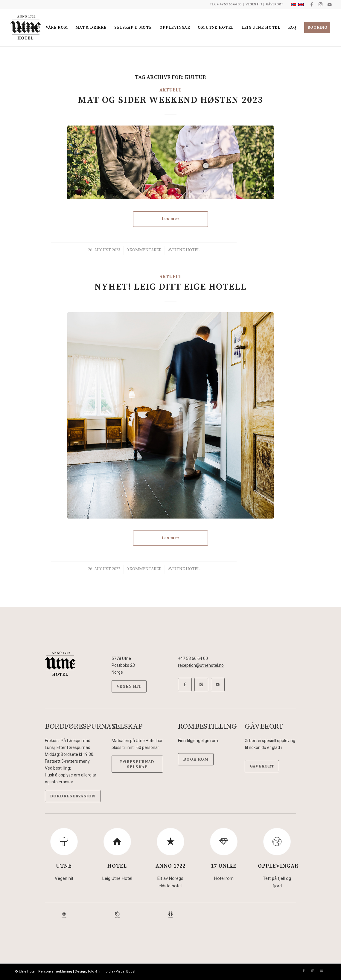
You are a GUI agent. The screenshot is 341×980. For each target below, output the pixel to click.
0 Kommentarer (144, 250)
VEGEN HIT (254, 4)
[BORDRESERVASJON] (73, 796)
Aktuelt (170, 90)
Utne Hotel (186, 250)
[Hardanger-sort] (170, 915)
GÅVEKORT (274, 4)
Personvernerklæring (55, 971)
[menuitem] (26, 28)
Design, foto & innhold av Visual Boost (105, 971)
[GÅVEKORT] (262, 766)
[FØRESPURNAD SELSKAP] (137, 764)
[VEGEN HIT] (129, 686)
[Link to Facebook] (312, 4)
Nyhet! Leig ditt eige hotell (171, 287)
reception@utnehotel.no (201, 665)
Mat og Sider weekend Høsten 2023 (171, 100)
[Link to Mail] (330, 4)
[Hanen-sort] (117, 915)
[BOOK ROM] (196, 759)
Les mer (171, 219)
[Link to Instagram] (321, 4)
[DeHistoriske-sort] (64, 915)
